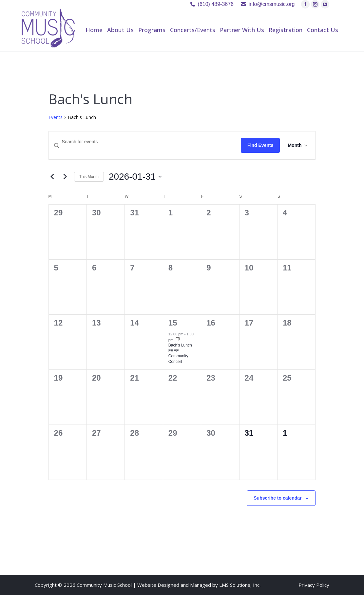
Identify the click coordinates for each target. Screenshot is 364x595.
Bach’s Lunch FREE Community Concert (180, 353)
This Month (89, 177)
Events (56, 117)
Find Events (260, 145)
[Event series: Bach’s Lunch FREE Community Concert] (177, 340)
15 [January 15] (173, 323)
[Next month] (65, 177)
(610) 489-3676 (216, 4)
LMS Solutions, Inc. (240, 585)
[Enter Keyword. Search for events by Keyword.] (145, 142)
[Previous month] (52, 177)
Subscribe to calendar (278, 498)
